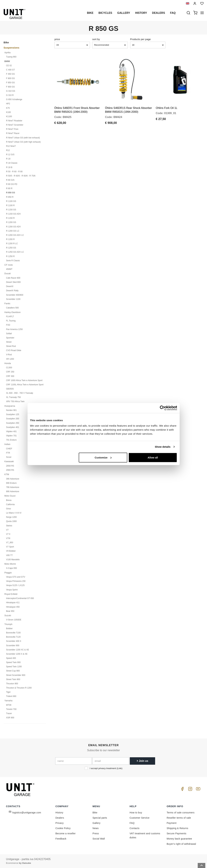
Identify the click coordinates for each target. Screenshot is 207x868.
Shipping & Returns (177, 828)
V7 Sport (10, 547)
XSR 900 (10, 718)
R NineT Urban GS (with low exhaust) (23, 138)
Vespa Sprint (12, 590)
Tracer (9, 713)
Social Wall (99, 839)
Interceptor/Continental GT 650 (20, 598)
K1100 (9, 116)
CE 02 (9, 66)
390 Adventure (13, 479)
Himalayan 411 (13, 603)
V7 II (8, 534)
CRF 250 (10, 372)
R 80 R (9, 188)
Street (9, 342)
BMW (7, 61)
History (141, 13)
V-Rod (9, 355)
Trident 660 (11, 696)
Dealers (159, 13)
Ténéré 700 (11, 709)
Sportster (10, 338)
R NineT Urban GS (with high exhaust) (23, 142)
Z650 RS (10, 466)
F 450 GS (10, 74)
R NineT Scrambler (15, 125)
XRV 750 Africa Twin (15, 401)
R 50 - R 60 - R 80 (14, 172)
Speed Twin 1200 (14, 667)
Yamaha (8, 701)
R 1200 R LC (12, 244)
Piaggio (8, 573)
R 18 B (9, 167)
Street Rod (11, 346)
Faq (173, 13)
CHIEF (9, 449)
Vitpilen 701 (11, 436)
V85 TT (9, 555)
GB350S (10, 389)
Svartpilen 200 (13, 419)
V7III (8, 538)
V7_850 (10, 543)
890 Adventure (13, 491)
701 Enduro (11, 440)
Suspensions (11, 48)
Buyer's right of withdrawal (181, 844)
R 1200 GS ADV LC (15, 235)
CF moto (9, 265)
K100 (8, 112)
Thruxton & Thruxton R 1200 (19, 688)
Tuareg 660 (11, 57)
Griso (9, 509)
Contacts (135, 828)
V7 (7, 530)
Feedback (61, 839)
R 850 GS (11, 193)
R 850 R (10, 197)
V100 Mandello (13, 560)
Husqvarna (10, 406)
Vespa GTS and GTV (16, 577)
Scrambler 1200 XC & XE (17, 650)
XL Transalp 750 (13, 397)
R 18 (8, 159)
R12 (8, 150)
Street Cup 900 (13, 671)
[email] (111, 761)
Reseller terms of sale (179, 818)
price (57, 39)
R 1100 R (10, 205)
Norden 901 (11, 410)
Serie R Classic (13, 261)
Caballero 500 (12, 308)
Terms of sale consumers (181, 813)
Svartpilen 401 (13, 427)
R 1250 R (10, 256)
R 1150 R (10, 218)
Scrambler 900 (13, 646)
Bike (90, 13)
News (96, 828)
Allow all (153, 457)
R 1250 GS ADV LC (15, 252)
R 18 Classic (12, 163)
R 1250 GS (11, 248)
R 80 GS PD (12, 184)
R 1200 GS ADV (13, 227)
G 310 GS (11, 91)
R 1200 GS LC (13, 231)
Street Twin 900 (13, 679)
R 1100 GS (11, 201)
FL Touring (11, 321)
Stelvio (9, 526)
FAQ (132, 823)
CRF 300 (10, 376)
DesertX (10, 286)
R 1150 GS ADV (13, 214)
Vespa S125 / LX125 (15, 585)
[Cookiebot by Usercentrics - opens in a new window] (162, 408)
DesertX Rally (12, 291)
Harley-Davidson (13, 312)
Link (120, 768)
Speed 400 (11, 658)
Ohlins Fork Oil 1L (167, 100)
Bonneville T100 (13, 633)
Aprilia (7, 53)
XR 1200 (10, 359)
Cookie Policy (63, 828)
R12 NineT (11, 146)
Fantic (7, 303)
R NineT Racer (13, 133)
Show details (163, 447)
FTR (8, 453)
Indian (7, 444)
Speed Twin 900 (13, 662)
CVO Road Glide (14, 350)
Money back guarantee (179, 839)
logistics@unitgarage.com (27, 813)
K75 (8, 108)
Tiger (8, 692)
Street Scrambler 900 (16, 675)
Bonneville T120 (13, 637)
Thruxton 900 (12, 684)
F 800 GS (10, 78)
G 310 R (10, 95)
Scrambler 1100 (13, 299)
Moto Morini (10, 564)
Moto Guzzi (10, 496)
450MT (9, 269)
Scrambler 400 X (14, 641)
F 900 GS (10, 87)
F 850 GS (10, 83)
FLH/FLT (10, 317)
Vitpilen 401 (11, 431)
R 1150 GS (11, 210)
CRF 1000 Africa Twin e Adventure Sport (24, 380)
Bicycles (105, 13)
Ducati (8, 273)
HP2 (8, 104)
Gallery (124, 13)
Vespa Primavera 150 (16, 581)
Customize (103, 457)
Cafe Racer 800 (13, 278)
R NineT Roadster (14, 121)
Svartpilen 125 (13, 414)
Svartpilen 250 (13, 423)
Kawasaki (9, 461)
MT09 (9, 705)
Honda (8, 363)
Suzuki (8, 615)
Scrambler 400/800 (15, 295)
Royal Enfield (11, 594)
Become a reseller (66, 833)
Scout (9, 457)
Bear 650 (10, 611)
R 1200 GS (11, 222)
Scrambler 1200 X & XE (17, 654)
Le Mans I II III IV (14, 513)
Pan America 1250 (14, 329)
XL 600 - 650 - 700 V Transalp (20, 393)
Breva (9, 500)
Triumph (8, 624)
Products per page (141, 39)
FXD (8, 325)
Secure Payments (176, 833)
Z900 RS (10, 470)
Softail (9, 334)
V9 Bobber (11, 551)
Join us (142, 761)
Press (96, 833)
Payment (172, 823)
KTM (7, 474)
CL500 (9, 368)
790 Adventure (13, 487)
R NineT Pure (12, 129)
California (10, 504)
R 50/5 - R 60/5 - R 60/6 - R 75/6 (21, 176)
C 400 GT (10, 70)
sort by (96, 39)
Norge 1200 (11, 517)
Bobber (9, 628)
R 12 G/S (10, 155)
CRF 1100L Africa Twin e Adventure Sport (25, 385)
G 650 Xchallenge (14, 99)
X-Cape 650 (11, 568)
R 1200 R (10, 239)
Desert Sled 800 (13, 282)
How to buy (136, 813)
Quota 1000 (11, 521)
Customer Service (140, 818)
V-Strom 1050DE (14, 620)
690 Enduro (11, 483)
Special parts (100, 818)
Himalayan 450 (13, 607)
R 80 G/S (10, 180)
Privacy (60, 823)
